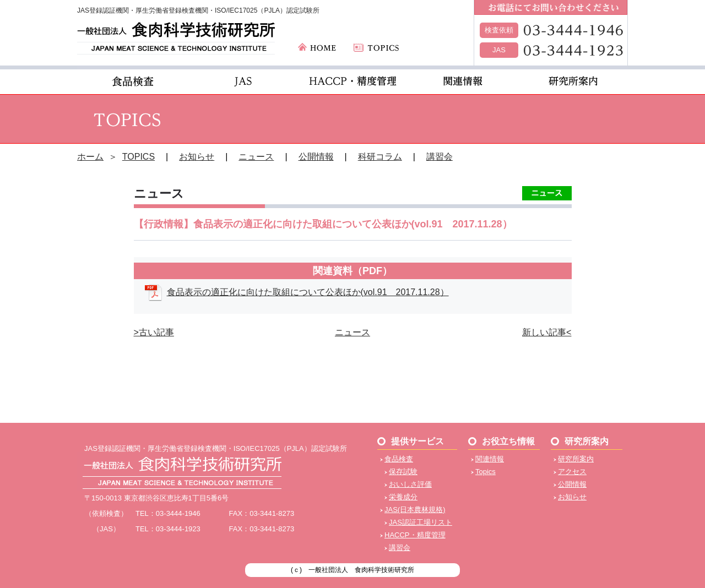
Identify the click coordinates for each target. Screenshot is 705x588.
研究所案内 (576, 459)
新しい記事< (547, 332)
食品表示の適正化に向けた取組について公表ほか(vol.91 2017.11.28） (308, 292)
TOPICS (139, 157)
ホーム (90, 157)
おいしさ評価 (410, 484)
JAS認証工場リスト (421, 522)
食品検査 (399, 459)
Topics (486, 472)
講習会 (440, 157)
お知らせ (197, 157)
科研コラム (380, 157)
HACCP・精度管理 (415, 535)
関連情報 (490, 459)
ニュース (256, 157)
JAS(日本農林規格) (415, 510)
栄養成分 (403, 497)
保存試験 (403, 472)
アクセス (572, 472)
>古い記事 (154, 332)
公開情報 (316, 157)
